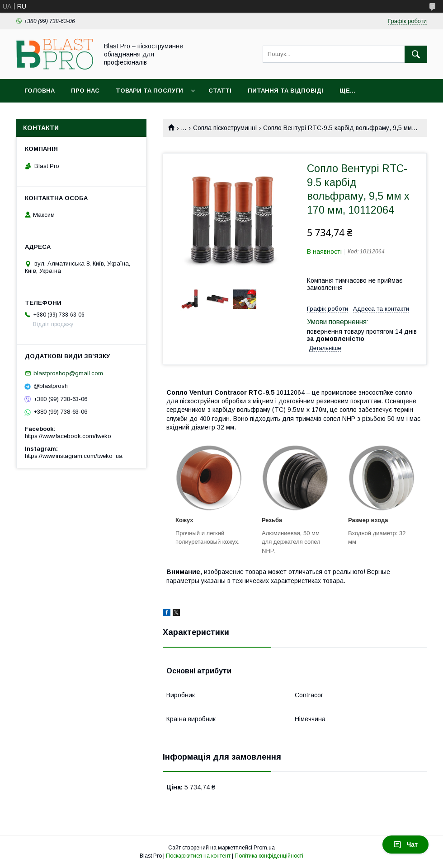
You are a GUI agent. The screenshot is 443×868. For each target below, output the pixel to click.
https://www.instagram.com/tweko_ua (74, 456)
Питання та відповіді (285, 91)
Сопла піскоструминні (225, 128)
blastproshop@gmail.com (68, 373)
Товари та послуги (149, 91)
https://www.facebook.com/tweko (68, 436)
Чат (405, 845)
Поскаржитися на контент (198, 856)
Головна (40, 91)
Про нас (85, 91)
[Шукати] (416, 54)
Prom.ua (264, 848)
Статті (220, 91)
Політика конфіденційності (269, 856)
